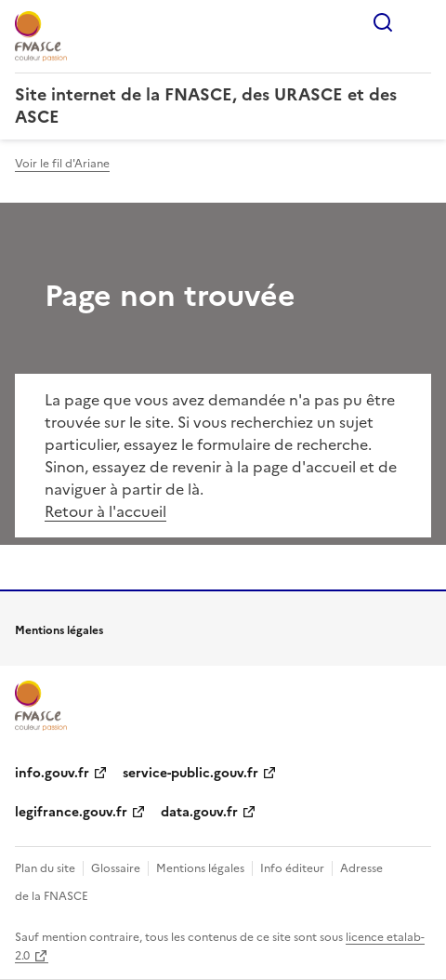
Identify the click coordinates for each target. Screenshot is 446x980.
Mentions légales (200, 868)
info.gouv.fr (52, 773)
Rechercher (383, 22)
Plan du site (45, 868)
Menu (420, 22)
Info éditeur (292, 868)
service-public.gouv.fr (190, 773)
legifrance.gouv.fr (71, 812)
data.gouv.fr (199, 812)
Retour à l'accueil (105, 511)
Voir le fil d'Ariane (62, 164)
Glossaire (116, 868)
